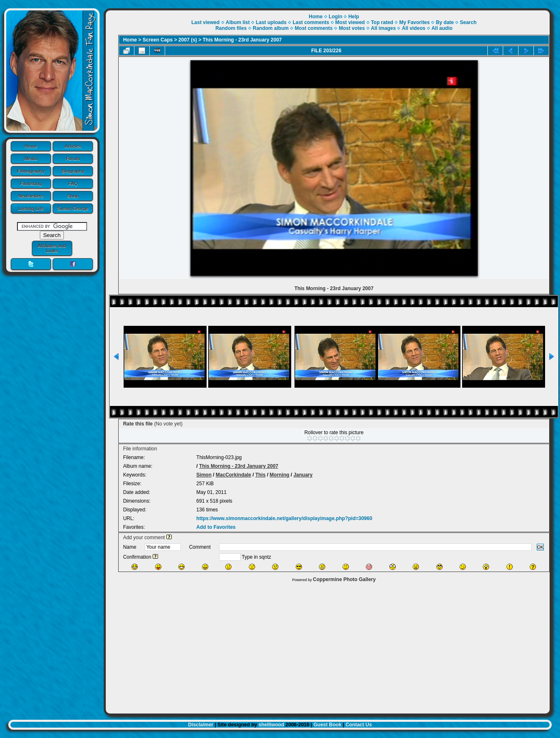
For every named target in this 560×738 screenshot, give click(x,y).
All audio (442, 28)
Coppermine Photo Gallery (344, 579)
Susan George (73, 208)
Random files (231, 28)
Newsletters (31, 196)
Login (335, 17)
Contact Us (359, 725)
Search (468, 22)
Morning (279, 475)
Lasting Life (31, 208)
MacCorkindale (233, 475)
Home (31, 146)
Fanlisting (31, 183)
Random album (271, 28)
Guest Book (327, 725)
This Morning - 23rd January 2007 (242, 40)
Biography (73, 171)
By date (445, 22)
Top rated (382, 22)
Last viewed (205, 22)
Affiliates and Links (52, 248)
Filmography (31, 171)
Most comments (314, 28)
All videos (414, 28)
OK (541, 547)
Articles (73, 146)
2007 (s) (188, 40)
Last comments (311, 22)
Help (354, 17)
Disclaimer (201, 725)
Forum (73, 159)
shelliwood (271, 725)
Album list (238, 22)
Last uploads (271, 22)
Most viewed (350, 22)
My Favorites (415, 22)
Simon (204, 475)
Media (31, 159)
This (260, 475)
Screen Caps (158, 40)
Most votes (352, 28)
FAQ (73, 183)
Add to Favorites (216, 527)
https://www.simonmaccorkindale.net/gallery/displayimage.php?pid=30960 (284, 518)
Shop (73, 196)
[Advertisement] (328, 646)
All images (383, 28)
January (303, 475)
